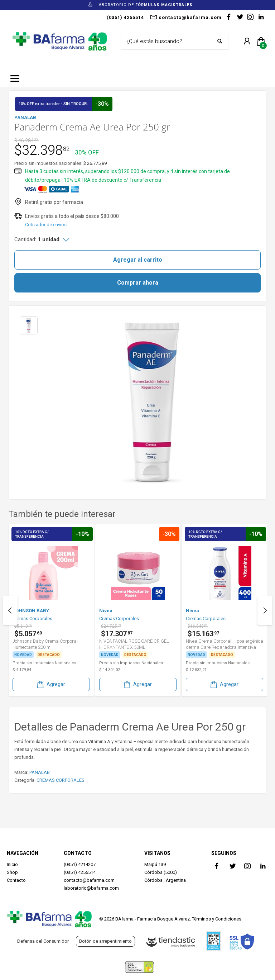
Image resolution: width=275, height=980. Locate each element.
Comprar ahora (138, 283)
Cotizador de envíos (46, 225)
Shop (12, 872)
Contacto (16, 880)
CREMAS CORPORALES (61, 780)
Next (265, 610)
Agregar (50, 684)
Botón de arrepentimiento (105, 941)
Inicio (12, 864)
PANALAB (40, 772)
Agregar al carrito (138, 260)
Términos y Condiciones (217, 919)
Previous (10, 610)
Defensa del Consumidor (43, 941)
